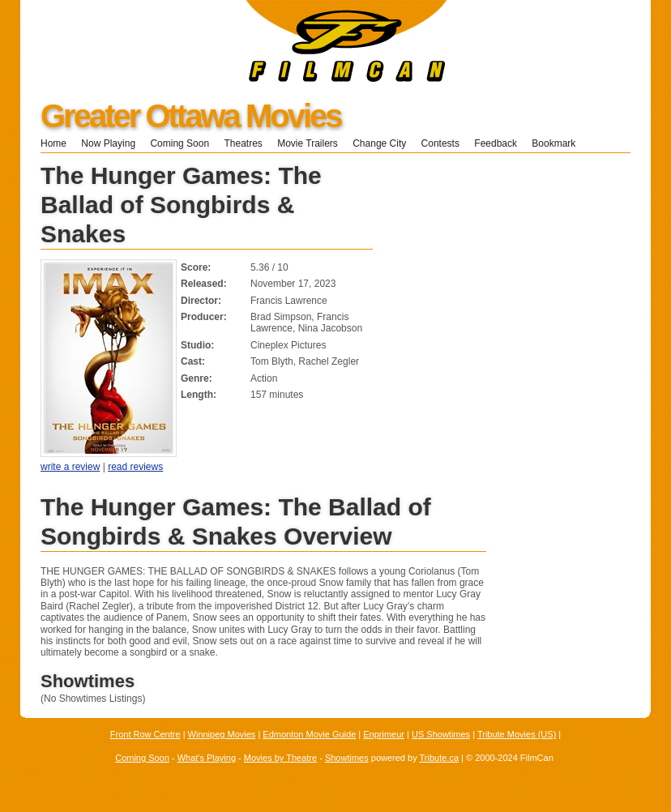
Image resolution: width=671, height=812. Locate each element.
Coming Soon (180, 143)
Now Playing (108, 143)
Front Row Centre (145, 734)
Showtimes (347, 758)
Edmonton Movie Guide (309, 734)
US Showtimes (441, 734)
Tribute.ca (440, 758)
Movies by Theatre (280, 758)
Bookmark (559, 143)
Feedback (496, 143)
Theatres (243, 143)
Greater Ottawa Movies (191, 116)
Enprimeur (384, 734)
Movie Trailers (308, 143)
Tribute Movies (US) (517, 734)
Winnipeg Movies (222, 734)
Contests (440, 143)
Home (53, 143)
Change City (379, 143)
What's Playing (207, 758)
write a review (70, 467)
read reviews (135, 467)
